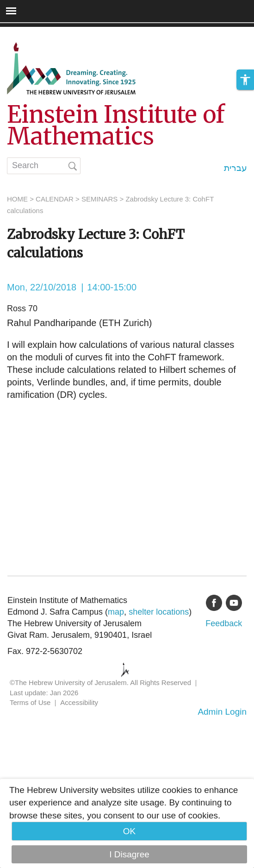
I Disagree (129, 854)
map (116, 612)
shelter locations (159, 612)
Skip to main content (40, 33)
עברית (235, 168)
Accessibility (79, 702)
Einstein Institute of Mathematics (116, 126)
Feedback (224, 623)
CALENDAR (55, 199)
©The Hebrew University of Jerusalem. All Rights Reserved (100, 682)
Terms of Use (30, 702)
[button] (245, 80)
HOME (17, 199)
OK (129, 831)
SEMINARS (99, 199)
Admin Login (222, 712)
